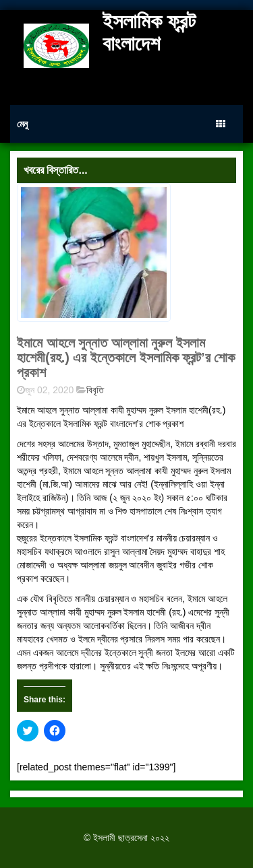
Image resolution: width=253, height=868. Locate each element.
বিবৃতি (95, 390)
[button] (94, 253)
